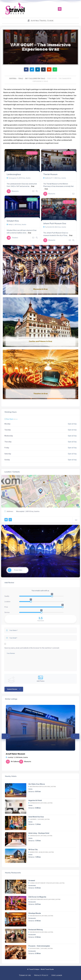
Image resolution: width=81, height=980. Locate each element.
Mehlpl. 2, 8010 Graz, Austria (16, 224)
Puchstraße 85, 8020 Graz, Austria (55, 227)
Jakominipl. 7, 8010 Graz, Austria (39, 819)
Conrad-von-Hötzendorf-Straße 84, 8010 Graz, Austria (46, 883)
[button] (60, 9)
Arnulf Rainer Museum (15, 754)
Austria (13, 78)
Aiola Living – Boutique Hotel (39, 833)
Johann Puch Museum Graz (55, 224)
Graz (21, 78)
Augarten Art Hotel (35, 800)
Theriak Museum (50, 174)
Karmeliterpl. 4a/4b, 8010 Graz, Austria (41, 852)
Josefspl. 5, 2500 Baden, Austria (17, 757)
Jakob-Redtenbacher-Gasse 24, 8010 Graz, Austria (44, 899)
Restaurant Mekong (36, 930)
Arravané (32, 881)
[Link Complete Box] (40, 270)
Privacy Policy (41, 975)
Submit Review (14, 689)
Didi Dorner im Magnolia (37, 897)
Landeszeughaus (14, 174)
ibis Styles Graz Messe (37, 784)
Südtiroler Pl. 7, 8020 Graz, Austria (55, 178)
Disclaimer (57, 975)
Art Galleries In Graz (35, 78)
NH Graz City (33, 850)
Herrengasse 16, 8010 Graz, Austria (19, 178)
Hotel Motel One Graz (36, 817)
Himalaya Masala (35, 913)
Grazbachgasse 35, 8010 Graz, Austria (41, 916)
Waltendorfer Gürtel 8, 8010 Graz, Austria (42, 787)
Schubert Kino (13, 221)
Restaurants (32, 886)
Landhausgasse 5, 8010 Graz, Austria (40, 836)
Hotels (30, 789)
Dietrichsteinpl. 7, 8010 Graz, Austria (41, 949)
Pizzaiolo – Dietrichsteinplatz (39, 946)
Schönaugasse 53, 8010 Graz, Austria (40, 803)
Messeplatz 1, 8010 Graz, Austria (28, 511)
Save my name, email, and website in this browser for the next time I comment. (32, 648)
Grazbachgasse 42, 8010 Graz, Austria (41, 932)
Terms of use (25, 975)
